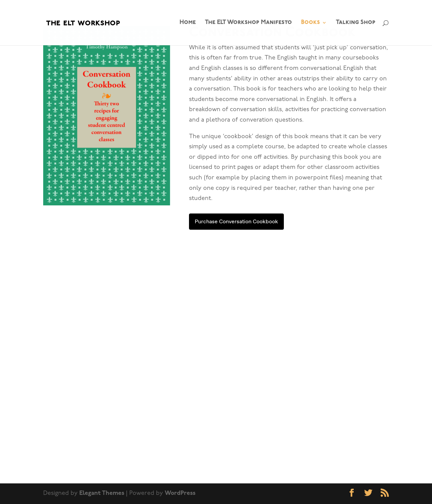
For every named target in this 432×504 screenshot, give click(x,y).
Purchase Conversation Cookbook (236, 221)
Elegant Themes (102, 493)
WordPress (180, 493)
